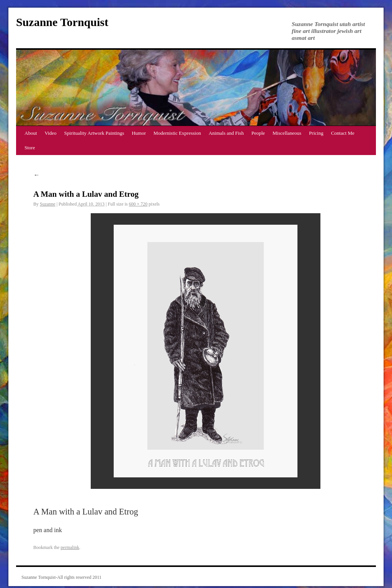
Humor (139, 133)
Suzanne (48, 204)
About (31, 133)
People (258, 133)
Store (30, 148)
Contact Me (343, 133)
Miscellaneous (287, 133)
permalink (70, 547)
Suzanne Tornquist (62, 22)
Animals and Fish (226, 133)
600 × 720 (138, 204)
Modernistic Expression (177, 133)
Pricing (316, 133)
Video (51, 133)
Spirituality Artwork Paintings (94, 133)
